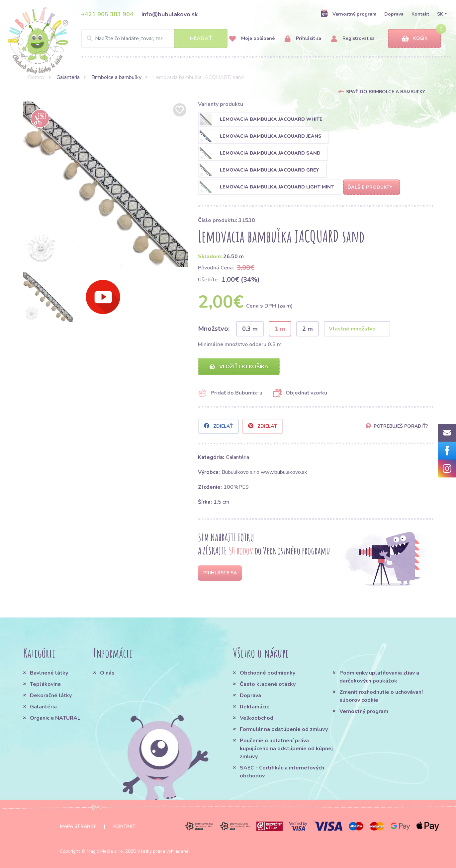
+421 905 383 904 (107, 14)
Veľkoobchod (257, 718)
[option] (106, 184)
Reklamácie (255, 707)
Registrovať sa (353, 39)
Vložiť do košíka (239, 367)
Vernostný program (348, 14)
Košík (414, 39)
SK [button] (440, 14)
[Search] (154, 38)
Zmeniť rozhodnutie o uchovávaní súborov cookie (381, 696)
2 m (308, 329)
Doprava (394, 14)
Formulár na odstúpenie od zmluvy (284, 729)
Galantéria (68, 77)
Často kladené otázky (268, 684)
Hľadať (201, 38)
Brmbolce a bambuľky (116, 77)
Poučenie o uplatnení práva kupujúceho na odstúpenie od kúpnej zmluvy (286, 749)
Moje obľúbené (252, 39)
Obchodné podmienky (268, 673)
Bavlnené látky (49, 673)
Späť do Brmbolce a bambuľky (386, 92)
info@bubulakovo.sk (170, 14)
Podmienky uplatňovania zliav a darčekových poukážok (379, 677)
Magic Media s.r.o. (105, 851)
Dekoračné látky (51, 695)
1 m (280, 329)
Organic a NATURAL (55, 718)
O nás (107, 673)
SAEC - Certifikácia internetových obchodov (282, 772)
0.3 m (250, 329)
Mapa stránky (78, 826)
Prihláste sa (220, 573)
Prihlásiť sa (303, 39)
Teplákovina (45, 684)
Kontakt (420, 14)
